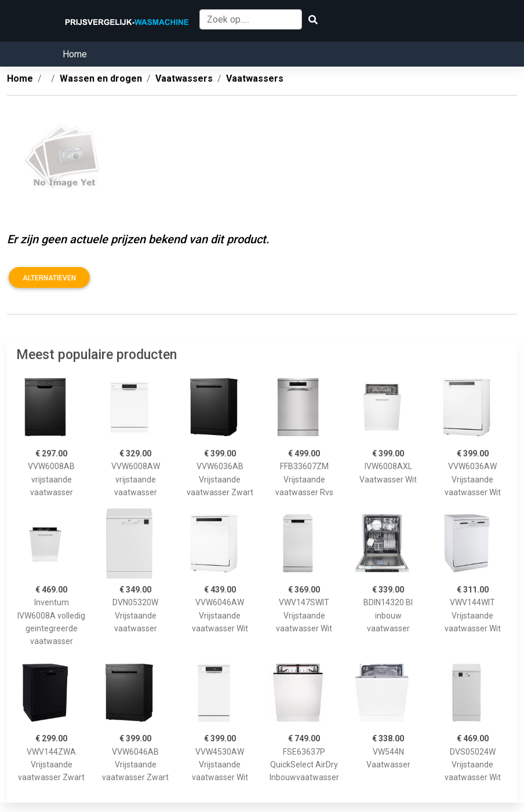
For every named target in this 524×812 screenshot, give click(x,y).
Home (75, 54)
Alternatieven (49, 278)
